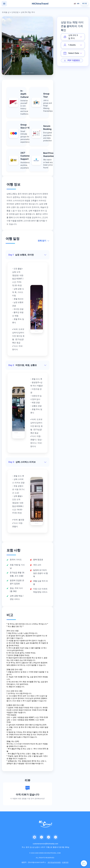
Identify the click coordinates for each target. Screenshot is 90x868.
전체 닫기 (44, 241)
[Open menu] (4, 4)
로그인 (85, 3)
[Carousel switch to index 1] (23, 73)
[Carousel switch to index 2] (28, 73)
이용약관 (65, 862)
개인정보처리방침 (54, 862)
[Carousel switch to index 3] (32, 73)
